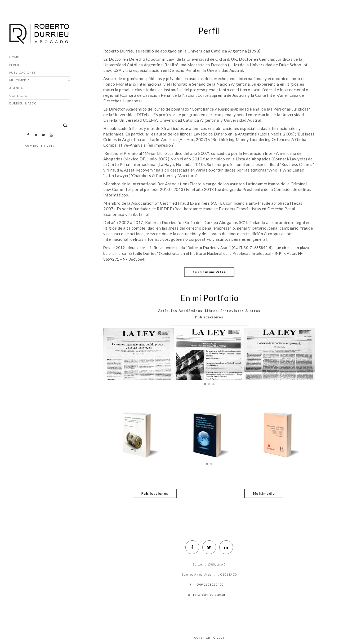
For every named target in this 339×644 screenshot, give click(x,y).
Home (14, 57)
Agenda (16, 88)
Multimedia (19, 80)
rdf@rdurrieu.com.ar (209, 595)
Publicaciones (22, 73)
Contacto (18, 96)
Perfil (15, 65)
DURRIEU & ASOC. (23, 103)
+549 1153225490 (209, 584)
